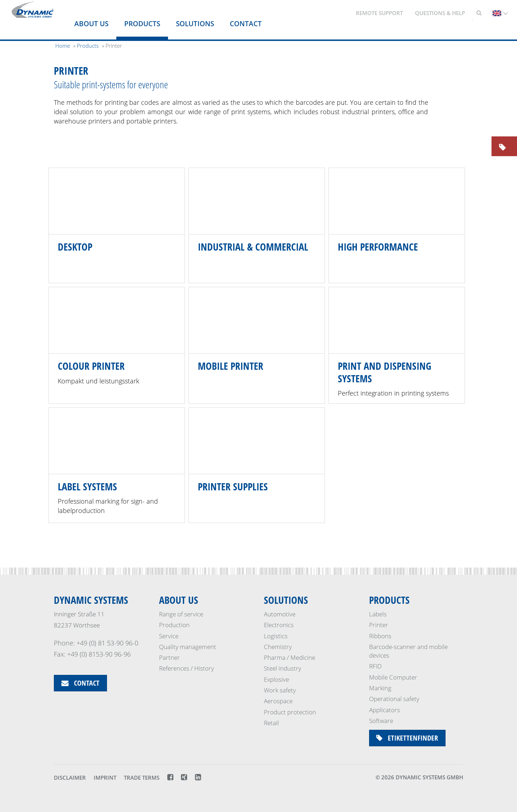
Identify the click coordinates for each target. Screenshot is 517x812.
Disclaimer (70, 778)
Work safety (280, 690)
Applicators (385, 710)
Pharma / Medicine (290, 657)
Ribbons (380, 636)
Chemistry (278, 647)
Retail (271, 723)
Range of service (181, 614)
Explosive (276, 679)
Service (169, 636)
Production (174, 625)
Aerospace (278, 701)
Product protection (290, 712)
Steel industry (283, 669)
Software (381, 721)
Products (142, 24)
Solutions (195, 24)
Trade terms (142, 778)
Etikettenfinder (407, 738)
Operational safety (394, 699)
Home (63, 46)
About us (91, 24)
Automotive (280, 614)
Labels (378, 614)
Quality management (188, 647)
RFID (375, 666)
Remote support (379, 13)
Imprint (105, 778)
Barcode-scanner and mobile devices (408, 651)
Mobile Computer (393, 677)
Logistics (276, 636)
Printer (379, 625)
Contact (246, 24)
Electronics (279, 625)
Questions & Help (440, 13)
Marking (380, 688)
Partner (169, 657)
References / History (187, 669)
